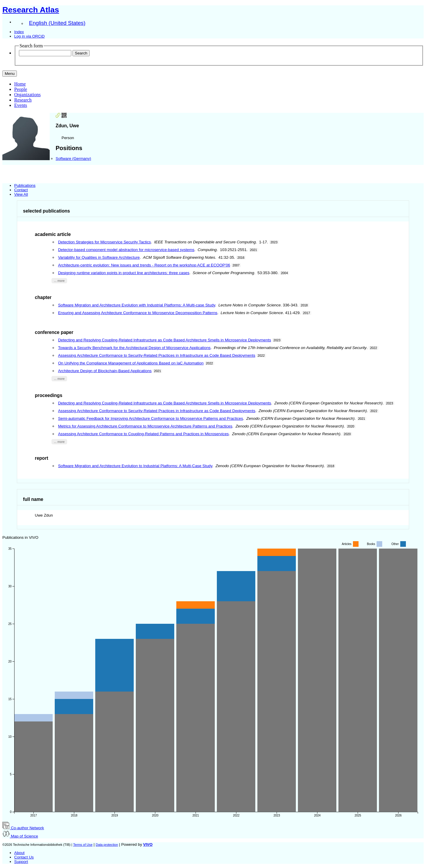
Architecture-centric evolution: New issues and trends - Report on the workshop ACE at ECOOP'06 (144, 265)
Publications (25, 185)
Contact (21, 190)
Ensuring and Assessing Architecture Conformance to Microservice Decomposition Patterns (138, 313)
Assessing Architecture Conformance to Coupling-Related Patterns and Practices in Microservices (143, 434)
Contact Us (24, 857)
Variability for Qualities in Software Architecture (99, 257)
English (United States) (57, 23)
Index (19, 32)
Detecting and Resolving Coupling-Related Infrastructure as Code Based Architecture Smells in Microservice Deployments (164, 340)
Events (21, 105)
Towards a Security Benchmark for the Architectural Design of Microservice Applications (134, 348)
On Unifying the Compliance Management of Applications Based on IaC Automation (131, 363)
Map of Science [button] (20, 836)
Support (21, 862)
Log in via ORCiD (29, 36)
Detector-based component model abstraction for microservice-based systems (126, 250)
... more (59, 281)
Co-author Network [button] (23, 828)
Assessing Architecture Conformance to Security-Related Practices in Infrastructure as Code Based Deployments (157, 355)
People (21, 89)
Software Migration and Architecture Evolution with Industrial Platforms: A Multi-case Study (137, 305)
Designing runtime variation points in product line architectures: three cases (124, 273)
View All (21, 194)
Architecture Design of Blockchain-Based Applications (105, 371)
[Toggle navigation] (10, 74)
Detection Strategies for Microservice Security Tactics (104, 242)
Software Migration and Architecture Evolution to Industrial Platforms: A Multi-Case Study (135, 466)
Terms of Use (83, 845)
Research (23, 100)
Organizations (27, 95)
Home (20, 84)
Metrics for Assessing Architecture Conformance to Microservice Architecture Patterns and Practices (145, 426)
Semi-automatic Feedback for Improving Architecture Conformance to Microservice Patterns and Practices (150, 418)
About (19, 853)
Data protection (107, 845)
